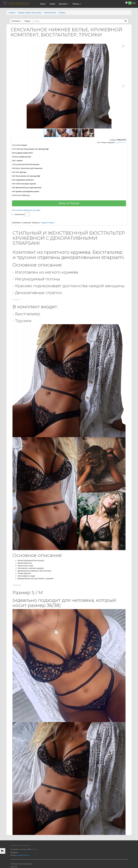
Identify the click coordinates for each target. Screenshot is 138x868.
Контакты (14, 853)
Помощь (77, 4)
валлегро (19, 3)
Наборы (62, 13)
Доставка (64, 4)
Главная (12, 13)
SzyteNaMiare (121, 142)
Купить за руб (69, 203)
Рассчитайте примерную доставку (26, 210)
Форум (52, 4)
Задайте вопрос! (48, 223)
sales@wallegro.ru (23, 855)
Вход (43, 4)
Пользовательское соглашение (22, 864)
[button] (123, 46)
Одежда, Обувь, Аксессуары (30, 13)
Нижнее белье (50, 13)
